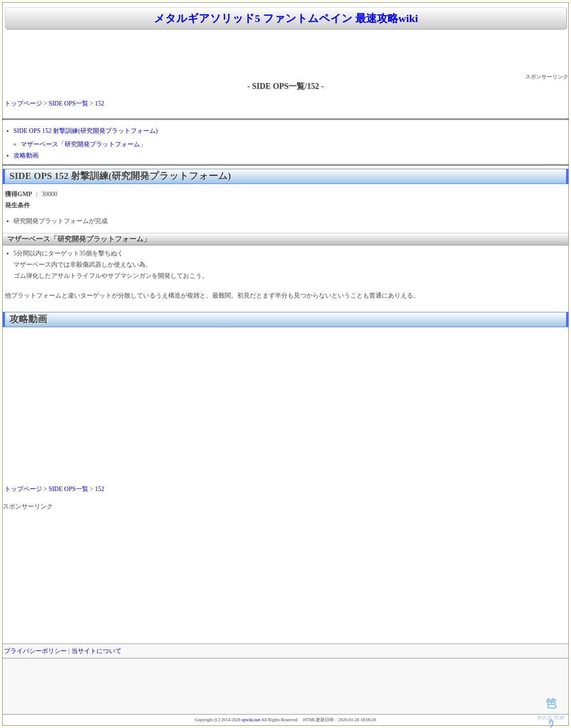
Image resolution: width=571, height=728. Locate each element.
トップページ (23, 103)
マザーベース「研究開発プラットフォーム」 (83, 144)
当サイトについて (96, 651)
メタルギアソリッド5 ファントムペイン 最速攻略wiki (286, 18)
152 (100, 103)
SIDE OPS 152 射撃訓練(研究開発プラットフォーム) (86, 131)
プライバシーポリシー (35, 651)
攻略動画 (26, 156)
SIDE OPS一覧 (68, 103)
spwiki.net (251, 720)
